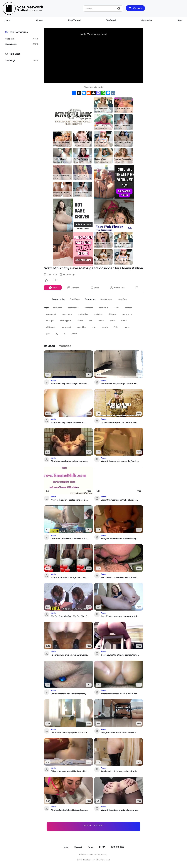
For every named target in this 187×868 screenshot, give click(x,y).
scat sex (129, 308)
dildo (112, 321)
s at (94, 327)
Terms (91, 847)
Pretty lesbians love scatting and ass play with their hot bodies (70, 500)
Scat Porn (123, 299)
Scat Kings (75, 299)
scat (117, 308)
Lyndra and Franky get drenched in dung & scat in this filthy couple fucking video (120, 422)
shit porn (112, 314)
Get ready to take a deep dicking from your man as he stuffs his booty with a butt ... (70, 694)
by (57, 334)
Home (7, 20)
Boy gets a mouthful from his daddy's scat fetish (120, 732)
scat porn (57, 308)
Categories (147, 20)
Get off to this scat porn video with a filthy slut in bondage (120, 616)
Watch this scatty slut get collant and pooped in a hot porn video (120, 810)
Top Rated (111, 20)
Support (78, 847)
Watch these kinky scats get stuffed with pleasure (120, 383)
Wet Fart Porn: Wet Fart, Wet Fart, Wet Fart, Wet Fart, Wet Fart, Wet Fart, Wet (70, 616)
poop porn (127, 314)
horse (101, 321)
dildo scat (51, 327)
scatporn (89, 308)
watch (105, 327)
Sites (180, 20)
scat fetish (83, 314)
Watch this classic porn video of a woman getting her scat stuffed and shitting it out (70, 461)
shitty (80, 321)
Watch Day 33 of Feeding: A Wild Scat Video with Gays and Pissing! (120, 577)
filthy (116, 327)
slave (127, 327)
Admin (53, 380)
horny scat (66, 327)
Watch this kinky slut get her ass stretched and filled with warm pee (70, 422)
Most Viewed (74, 20)
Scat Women (106, 299)
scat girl (50, 321)
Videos (39, 20)
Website (65, 346)
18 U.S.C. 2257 (118, 847)
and (91, 321)
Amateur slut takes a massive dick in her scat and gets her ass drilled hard (120, 694)
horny (74, 334)
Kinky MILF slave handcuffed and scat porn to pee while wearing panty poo (120, 538)
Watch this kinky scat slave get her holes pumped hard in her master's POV (70, 383)
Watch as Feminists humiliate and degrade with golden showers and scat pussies (70, 810)
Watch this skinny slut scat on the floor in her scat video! (120, 461)
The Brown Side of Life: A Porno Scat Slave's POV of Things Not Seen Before (70, 538)
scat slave (104, 308)
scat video (67, 314)
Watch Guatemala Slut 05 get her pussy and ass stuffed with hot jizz (70, 577)
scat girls (98, 314)
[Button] (53, 288)
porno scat (51, 314)
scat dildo (82, 327)
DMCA (102, 847)
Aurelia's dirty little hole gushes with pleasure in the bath (120, 771)
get (48, 334)
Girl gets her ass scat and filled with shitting (70, 771)
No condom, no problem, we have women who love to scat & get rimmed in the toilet (70, 655)
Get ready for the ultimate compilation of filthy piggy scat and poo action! (120, 655)
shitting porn (66, 321)
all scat (124, 321)
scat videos (73, 308)
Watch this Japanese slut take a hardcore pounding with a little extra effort (120, 500)
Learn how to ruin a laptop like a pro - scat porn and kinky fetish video (70, 732)
